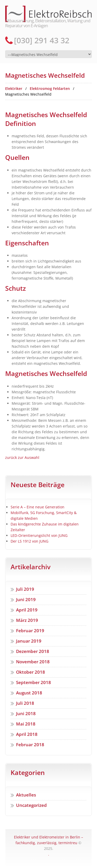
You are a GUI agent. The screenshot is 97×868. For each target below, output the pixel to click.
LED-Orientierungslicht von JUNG (39, 535)
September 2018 (33, 682)
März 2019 (27, 620)
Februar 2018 (30, 745)
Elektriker (14, 88)
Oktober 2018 (31, 672)
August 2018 (29, 693)
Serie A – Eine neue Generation (38, 507)
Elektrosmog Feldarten (50, 88)
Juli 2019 (25, 589)
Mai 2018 (26, 724)
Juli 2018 (25, 703)
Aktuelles (26, 795)
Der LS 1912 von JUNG (29, 541)
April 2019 (27, 610)
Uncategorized (31, 805)
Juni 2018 (26, 713)
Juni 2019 (26, 599)
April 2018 (27, 734)
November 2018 (33, 662)
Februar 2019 (30, 631)
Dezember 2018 (33, 651)
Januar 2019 (29, 641)
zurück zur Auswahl (22, 457)
